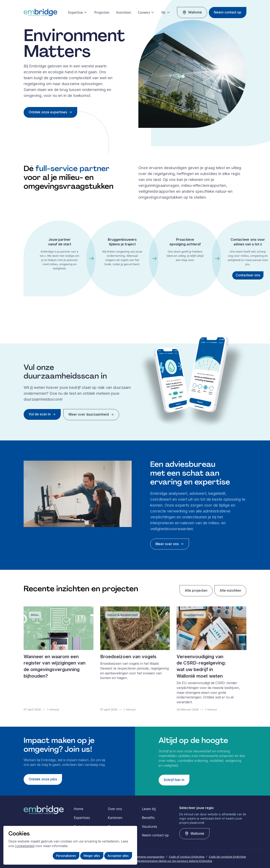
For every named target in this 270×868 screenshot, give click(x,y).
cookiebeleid (25, 846)
